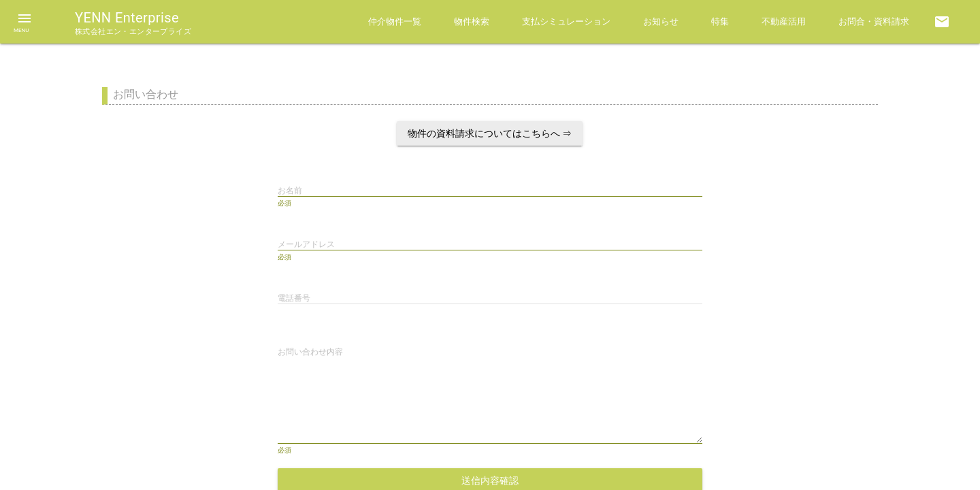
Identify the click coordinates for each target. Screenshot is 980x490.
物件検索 (472, 21)
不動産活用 (784, 21)
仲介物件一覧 (395, 21)
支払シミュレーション (566, 21)
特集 (720, 21)
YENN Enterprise (133, 22)
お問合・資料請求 (874, 21)
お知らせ (661, 21)
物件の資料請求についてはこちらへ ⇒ (490, 133)
